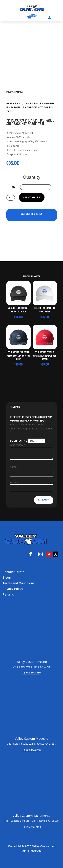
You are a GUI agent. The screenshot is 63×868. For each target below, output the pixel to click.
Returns (8, 594)
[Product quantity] (11, 198)
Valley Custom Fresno (32, 662)
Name (14, 467)
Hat (19, 103)
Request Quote (13, 572)
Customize (32, 197)
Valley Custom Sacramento (32, 816)
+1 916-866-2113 (32, 827)
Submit (44, 500)
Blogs (7, 578)
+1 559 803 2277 (32, 673)
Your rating (19, 441)
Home (10, 103)
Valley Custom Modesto (32, 739)
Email (14, 482)
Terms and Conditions (19, 583)
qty (13, 188)
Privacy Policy (13, 589)
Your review (17, 445)
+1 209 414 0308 (32, 750)
